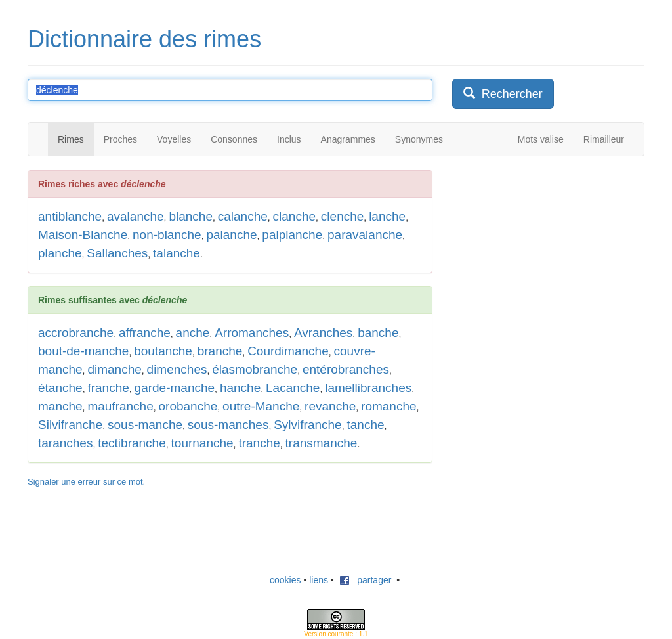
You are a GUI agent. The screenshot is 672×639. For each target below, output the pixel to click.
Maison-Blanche (83, 235)
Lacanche (293, 388)
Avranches (323, 333)
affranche (145, 333)
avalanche (136, 216)
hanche (240, 388)
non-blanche (167, 235)
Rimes (71, 139)
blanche (191, 216)
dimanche (114, 369)
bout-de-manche (83, 351)
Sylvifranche (308, 425)
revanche (330, 406)
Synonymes (419, 139)
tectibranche (132, 443)
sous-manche (145, 425)
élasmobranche (255, 369)
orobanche (188, 406)
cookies (285, 580)
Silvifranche (70, 425)
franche (108, 388)
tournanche (202, 443)
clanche (295, 216)
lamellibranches (368, 388)
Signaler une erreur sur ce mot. (86, 482)
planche (60, 253)
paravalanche (365, 235)
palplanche (292, 235)
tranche (259, 443)
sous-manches (228, 425)
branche (220, 351)
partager (366, 580)
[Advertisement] (551, 252)
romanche (389, 406)
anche (193, 333)
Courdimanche (288, 351)
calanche (243, 216)
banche (378, 333)
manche (60, 406)
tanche (365, 425)
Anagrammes (348, 139)
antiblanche (70, 216)
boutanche (163, 351)
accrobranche (76, 333)
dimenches (177, 369)
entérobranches (346, 369)
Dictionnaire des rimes (144, 39)
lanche (387, 216)
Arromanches (252, 333)
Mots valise (541, 139)
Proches (120, 139)
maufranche (120, 406)
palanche (231, 235)
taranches (65, 443)
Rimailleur (604, 139)
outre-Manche (261, 406)
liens (319, 580)
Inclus (289, 139)
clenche (343, 216)
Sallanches (117, 253)
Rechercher (503, 94)
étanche (60, 388)
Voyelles (174, 139)
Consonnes (234, 139)
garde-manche (175, 388)
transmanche (322, 443)
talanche (177, 253)
